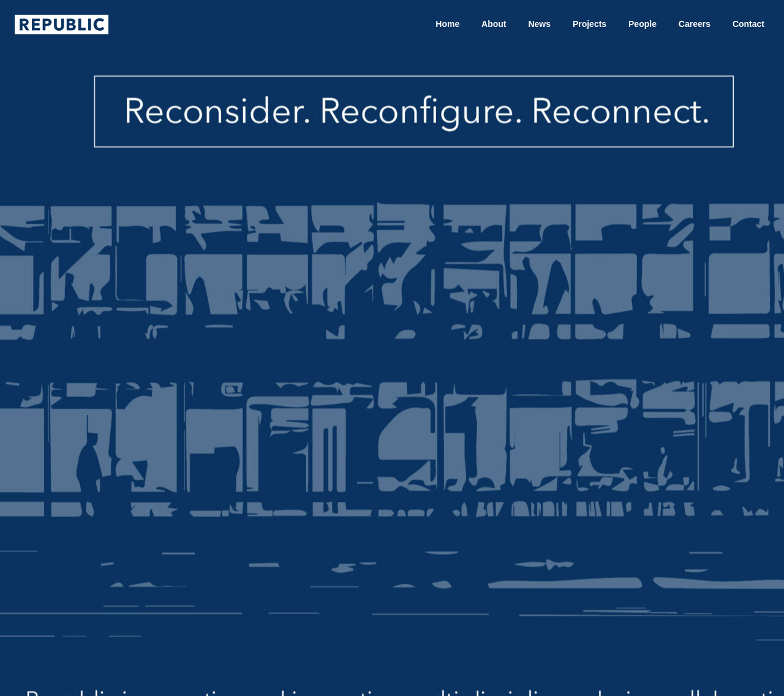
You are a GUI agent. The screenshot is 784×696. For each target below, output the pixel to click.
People (643, 24)
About (494, 24)
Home (447, 24)
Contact (748, 24)
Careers (695, 24)
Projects (590, 24)
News (539, 24)
